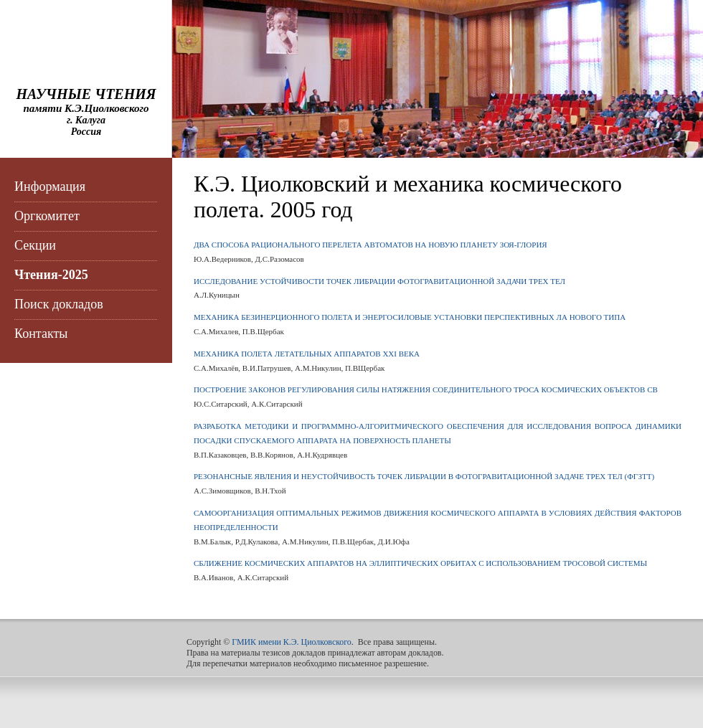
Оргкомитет (47, 216)
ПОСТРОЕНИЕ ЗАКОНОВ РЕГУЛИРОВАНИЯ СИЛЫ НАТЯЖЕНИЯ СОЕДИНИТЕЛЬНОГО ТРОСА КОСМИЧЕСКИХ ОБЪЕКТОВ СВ (426, 389)
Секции (35, 245)
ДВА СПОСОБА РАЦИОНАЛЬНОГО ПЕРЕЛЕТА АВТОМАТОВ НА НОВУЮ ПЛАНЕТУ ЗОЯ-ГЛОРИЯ (371, 245)
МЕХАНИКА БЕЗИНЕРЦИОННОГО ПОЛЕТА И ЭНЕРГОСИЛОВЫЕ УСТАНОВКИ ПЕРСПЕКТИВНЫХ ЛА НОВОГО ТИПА (410, 317)
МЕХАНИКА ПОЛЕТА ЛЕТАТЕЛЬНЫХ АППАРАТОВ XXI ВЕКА (307, 354)
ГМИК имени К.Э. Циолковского (292, 642)
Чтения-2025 (51, 275)
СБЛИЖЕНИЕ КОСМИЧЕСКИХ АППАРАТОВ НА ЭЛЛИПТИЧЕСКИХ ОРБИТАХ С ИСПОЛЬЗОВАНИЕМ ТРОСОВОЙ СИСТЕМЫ (420, 563)
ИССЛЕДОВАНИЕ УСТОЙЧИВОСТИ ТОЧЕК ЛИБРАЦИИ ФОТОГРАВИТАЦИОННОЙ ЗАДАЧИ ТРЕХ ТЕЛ (379, 281)
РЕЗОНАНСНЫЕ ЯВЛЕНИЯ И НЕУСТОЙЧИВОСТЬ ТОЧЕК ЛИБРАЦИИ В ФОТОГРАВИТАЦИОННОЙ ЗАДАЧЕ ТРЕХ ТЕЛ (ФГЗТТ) (424, 476)
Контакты (41, 334)
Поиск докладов (59, 304)
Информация (50, 186)
